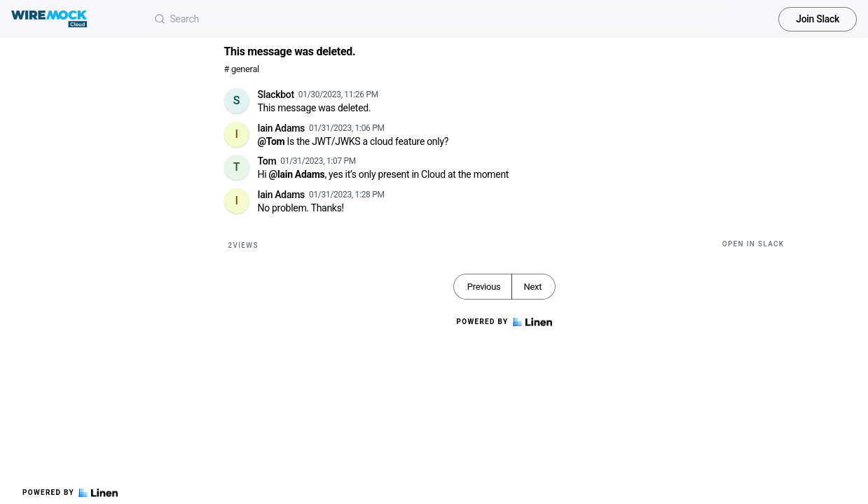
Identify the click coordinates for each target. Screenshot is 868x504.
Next (532, 287)
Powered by (70, 493)
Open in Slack (753, 244)
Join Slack (818, 19)
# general (242, 69)
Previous (484, 287)
